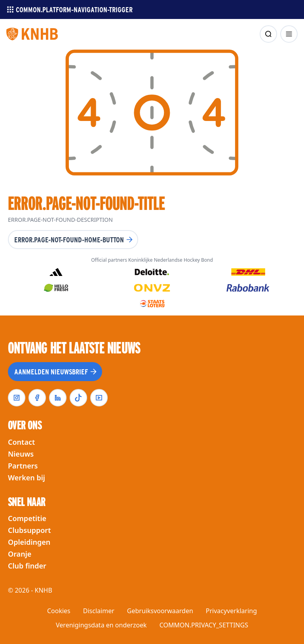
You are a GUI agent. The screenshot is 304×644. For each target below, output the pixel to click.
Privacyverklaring (231, 611)
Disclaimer (99, 611)
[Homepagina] (32, 34)
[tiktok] (78, 398)
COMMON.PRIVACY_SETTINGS (204, 625)
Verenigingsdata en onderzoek (101, 625)
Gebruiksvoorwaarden (160, 611)
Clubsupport (29, 530)
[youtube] (99, 398)
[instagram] (17, 398)
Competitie (27, 518)
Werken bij (27, 478)
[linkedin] (58, 398)
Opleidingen (29, 542)
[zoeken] (268, 34)
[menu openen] (289, 34)
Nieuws (21, 454)
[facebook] (37, 398)
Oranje (20, 554)
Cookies (59, 611)
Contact (21, 442)
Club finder (27, 566)
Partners (23, 466)
